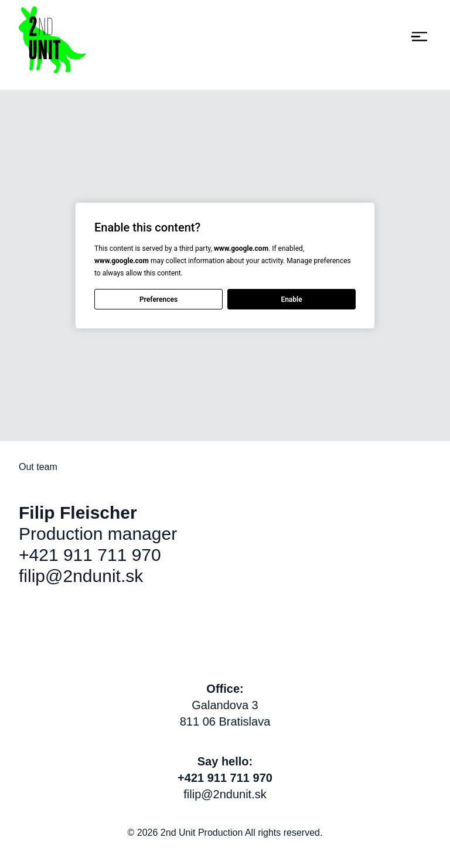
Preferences (158, 299)
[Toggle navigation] (420, 37)
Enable (291, 299)
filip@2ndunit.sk (81, 576)
